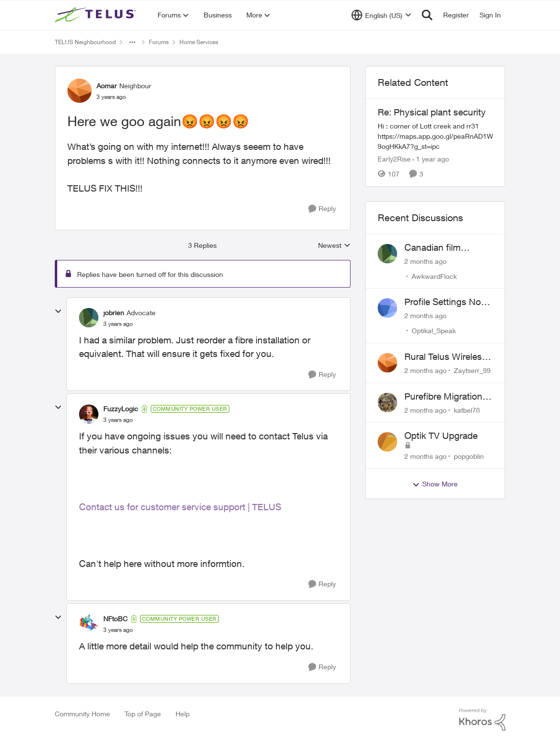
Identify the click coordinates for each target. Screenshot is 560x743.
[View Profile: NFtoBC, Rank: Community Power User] (89, 624)
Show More (435, 484)
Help (183, 714)
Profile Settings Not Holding (444, 302)
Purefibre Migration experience (443, 397)
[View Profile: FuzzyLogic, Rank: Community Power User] (89, 414)
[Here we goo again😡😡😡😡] (118, 324)
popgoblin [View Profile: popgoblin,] (469, 456)
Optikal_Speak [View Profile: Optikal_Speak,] (434, 331)
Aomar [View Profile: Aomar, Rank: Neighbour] (107, 86)
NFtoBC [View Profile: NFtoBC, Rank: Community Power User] (115, 619)
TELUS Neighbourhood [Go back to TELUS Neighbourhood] (85, 42)
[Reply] (322, 209)
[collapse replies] (58, 311)
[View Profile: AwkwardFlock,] (387, 254)
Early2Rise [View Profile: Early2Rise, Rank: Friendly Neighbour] (394, 159)
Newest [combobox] (334, 246)
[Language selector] (381, 15)
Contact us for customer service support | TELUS (180, 507)
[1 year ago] (431, 159)
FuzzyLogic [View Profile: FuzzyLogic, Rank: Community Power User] (121, 409)
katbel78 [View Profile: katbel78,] (467, 410)
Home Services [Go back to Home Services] (199, 42)
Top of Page (143, 714)
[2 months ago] (425, 261)
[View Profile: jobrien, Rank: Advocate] (89, 318)
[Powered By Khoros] (482, 720)
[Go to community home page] (96, 15)
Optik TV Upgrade (441, 436)
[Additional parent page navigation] (132, 42)
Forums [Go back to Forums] (159, 42)
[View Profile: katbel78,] (387, 403)
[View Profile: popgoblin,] (387, 442)
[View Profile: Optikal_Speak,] (387, 308)
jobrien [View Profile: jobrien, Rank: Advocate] (114, 313)
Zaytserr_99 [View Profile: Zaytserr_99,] (472, 370)
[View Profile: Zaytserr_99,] (387, 363)
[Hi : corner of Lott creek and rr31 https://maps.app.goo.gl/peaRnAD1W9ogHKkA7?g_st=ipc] (435, 136)
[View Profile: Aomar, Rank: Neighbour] (80, 91)
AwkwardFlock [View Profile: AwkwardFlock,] (434, 276)
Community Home (82, 714)
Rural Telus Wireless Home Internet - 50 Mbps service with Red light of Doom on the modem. (448, 357)
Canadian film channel (432, 248)
